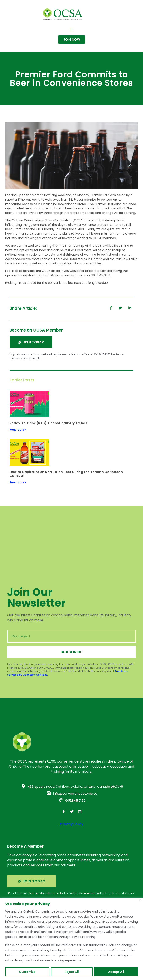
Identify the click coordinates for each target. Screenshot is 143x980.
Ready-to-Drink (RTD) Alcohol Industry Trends (48, 423)
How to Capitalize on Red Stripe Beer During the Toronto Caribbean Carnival (66, 474)
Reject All (72, 972)
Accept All (116, 972)
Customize (27, 972)
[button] (72, 30)
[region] (71, 939)
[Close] (140, 900)
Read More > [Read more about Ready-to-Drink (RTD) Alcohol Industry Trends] (18, 430)
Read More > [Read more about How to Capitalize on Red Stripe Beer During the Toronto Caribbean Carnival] (18, 482)
